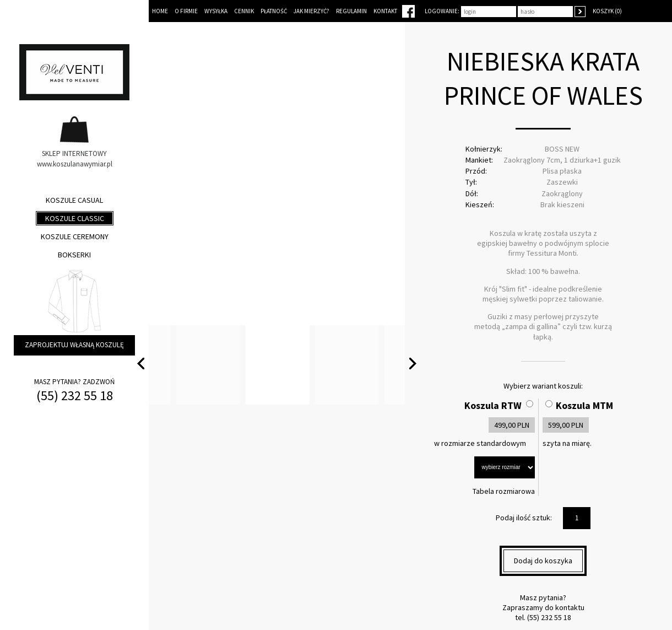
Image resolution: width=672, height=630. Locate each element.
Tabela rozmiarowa (504, 491)
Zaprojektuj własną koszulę (74, 345)
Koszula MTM (584, 405)
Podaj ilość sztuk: (524, 518)
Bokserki (74, 255)
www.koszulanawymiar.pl (75, 164)
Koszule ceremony (75, 236)
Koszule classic (75, 218)
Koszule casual (74, 200)
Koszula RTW (493, 405)
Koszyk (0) (607, 11)
